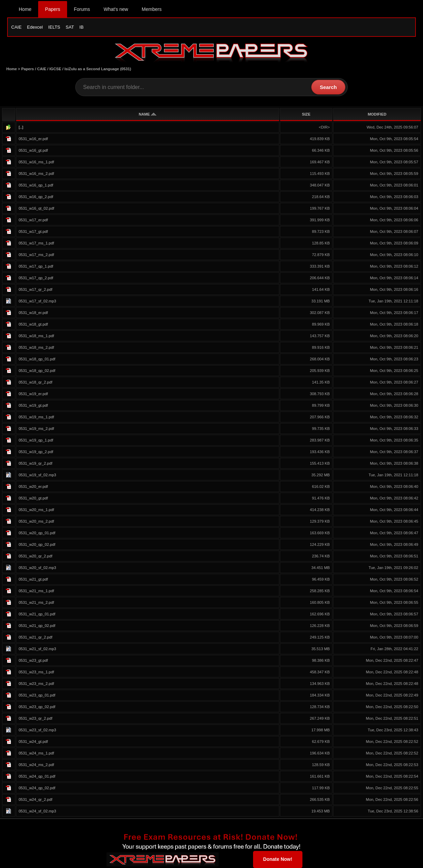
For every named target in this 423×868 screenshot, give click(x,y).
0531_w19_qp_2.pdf (36, 452)
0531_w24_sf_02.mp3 (37, 811)
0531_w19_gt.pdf (33, 405)
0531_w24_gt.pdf (33, 742)
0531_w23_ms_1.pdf (36, 672)
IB (81, 27)
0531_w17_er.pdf (33, 220)
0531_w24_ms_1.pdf (36, 753)
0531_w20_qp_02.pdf (37, 544)
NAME (147, 114)
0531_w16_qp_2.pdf (36, 197)
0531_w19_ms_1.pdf (36, 417)
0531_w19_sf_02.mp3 (37, 475)
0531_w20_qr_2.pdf (36, 556)
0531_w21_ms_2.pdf (36, 602)
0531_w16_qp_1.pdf (36, 185)
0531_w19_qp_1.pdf (36, 440)
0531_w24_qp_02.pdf (37, 788)
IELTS (54, 27)
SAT (70, 27)
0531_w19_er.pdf (33, 394)
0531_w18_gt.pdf (33, 324)
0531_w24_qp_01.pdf (37, 776)
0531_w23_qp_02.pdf (37, 707)
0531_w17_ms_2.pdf (36, 255)
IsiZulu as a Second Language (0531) (98, 69)
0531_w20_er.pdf (33, 487)
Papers (52, 9)
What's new (116, 9)
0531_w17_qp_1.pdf (36, 266)
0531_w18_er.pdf (33, 313)
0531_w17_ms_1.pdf (36, 243)
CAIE (16, 27)
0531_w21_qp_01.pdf (37, 614)
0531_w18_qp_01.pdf (37, 359)
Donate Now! (278, 859)
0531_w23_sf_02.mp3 (37, 730)
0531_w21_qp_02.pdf (37, 626)
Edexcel (35, 27)
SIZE (306, 114)
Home (25, 9)
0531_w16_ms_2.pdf (36, 174)
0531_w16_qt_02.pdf (37, 208)
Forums (82, 9)
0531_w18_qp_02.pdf (37, 371)
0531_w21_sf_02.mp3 (37, 649)
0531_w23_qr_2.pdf (36, 718)
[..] (21, 127)
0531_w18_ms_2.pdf (36, 347)
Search (328, 87)
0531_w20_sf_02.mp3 (37, 568)
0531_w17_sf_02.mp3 (37, 301)
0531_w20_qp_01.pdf (37, 533)
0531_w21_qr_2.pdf (36, 637)
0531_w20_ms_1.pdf (36, 510)
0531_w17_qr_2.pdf (36, 289)
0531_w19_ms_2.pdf (36, 429)
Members (152, 9)
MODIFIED (377, 114)
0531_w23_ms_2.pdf (36, 684)
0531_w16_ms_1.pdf (36, 162)
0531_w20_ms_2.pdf (36, 521)
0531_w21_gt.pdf (33, 579)
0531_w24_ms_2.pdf (36, 765)
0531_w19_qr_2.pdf (36, 463)
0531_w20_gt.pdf (33, 498)
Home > (14, 69)
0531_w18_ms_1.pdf (36, 336)
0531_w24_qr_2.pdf (36, 799)
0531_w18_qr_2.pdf (36, 382)
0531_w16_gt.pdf (33, 150)
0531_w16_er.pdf (33, 139)
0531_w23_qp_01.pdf (37, 695)
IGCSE (55, 69)
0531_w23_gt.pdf (33, 660)
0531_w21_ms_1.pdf (36, 591)
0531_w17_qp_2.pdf (36, 278)
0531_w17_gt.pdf (33, 231)
